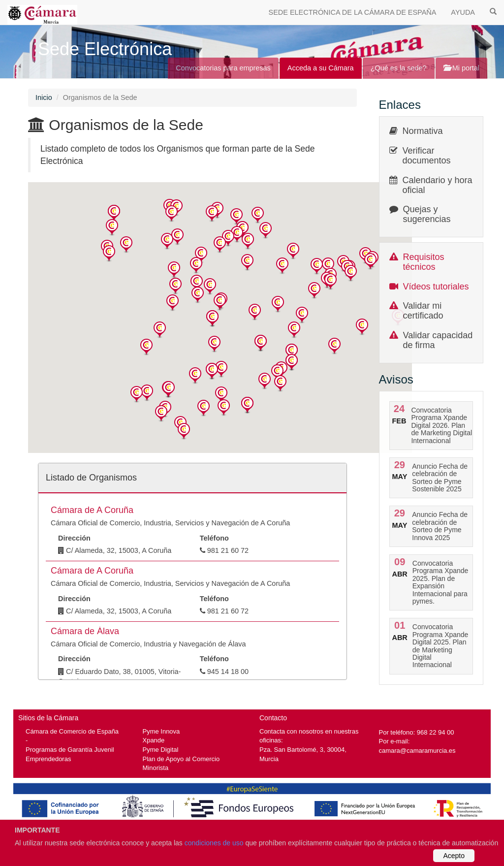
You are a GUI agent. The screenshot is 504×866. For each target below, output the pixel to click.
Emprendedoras (48, 759)
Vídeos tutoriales (436, 287)
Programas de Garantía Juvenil (70, 750)
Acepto (454, 856)
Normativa (423, 131)
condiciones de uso (214, 843)
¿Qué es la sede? (399, 68)
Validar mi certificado (423, 311)
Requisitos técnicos (424, 262)
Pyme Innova (161, 731)
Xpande (154, 740)
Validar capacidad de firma (438, 340)
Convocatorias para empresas (223, 68)
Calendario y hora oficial (438, 185)
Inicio (44, 97)
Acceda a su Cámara (321, 68)
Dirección (74, 538)
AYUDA (463, 12)
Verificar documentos (427, 156)
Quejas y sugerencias (427, 214)
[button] (114, 213)
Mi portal (461, 68)
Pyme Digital (161, 750)
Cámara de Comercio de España (72, 731)
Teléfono (214, 538)
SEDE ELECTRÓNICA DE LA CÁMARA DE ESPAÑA (353, 12)
